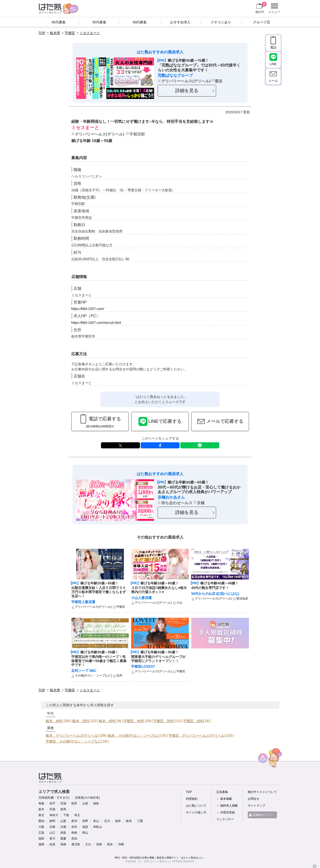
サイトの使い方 (196, 812)
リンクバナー (225, 819)
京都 (63, 827)
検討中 (261, 8)
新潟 (74, 821)
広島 (41, 833)
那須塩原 (242, 598)
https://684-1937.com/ (88, 309)
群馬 (63, 809)
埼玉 (77, 815)
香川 (52, 839)
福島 (96, 803)
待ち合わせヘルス (177, 503)
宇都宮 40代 (134, 721)
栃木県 (55, 33)
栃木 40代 (55, 721)
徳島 (41, 839)
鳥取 (63, 833)
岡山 (85, 833)
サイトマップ (256, 806)
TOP (42, 33)
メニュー (274, 9)
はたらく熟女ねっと (161, 861)
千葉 (66, 815)
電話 (273, 47)
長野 (85, 821)
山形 (85, 803)
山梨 (63, 821)
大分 (88, 844)
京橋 (201, 503)
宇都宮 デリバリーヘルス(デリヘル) (197, 735)
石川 (107, 821)
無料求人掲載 (229, 806)
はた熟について (196, 806)
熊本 (110, 844)
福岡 (41, 844)
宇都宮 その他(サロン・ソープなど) (74, 741)
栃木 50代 (81, 721)
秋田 (74, 803)
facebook (160, 445)
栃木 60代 (108, 721)
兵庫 (52, 827)
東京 (41, 815)
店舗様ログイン (263, 815)
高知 (74, 839)
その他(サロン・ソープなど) (93, 675)
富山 (96, 821)
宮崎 (99, 844)
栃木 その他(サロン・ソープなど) (135, 735)
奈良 (74, 827)
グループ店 (262, 22)
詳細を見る (187, 91)
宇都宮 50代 (164, 721)
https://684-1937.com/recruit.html (96, 323)
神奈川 (54, 815)
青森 (41, 803)
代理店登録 (228, 812)
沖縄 (121, 844)
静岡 (52, 821)
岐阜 (129, 821)
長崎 (63, 844)
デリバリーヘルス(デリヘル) (186, 81)
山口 (52, 833)
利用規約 (192, 799)
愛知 (41, 821)
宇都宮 (70, 33)
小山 (179, 603)
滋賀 (85, 827)
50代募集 (99, 22)
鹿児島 (76, 844)
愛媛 (63, 839)
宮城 (63, 803)
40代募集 (59, 22)
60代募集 (140, 22)
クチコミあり (221, 22)
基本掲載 (226, 799)
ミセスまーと (90, 33)
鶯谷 (219, 81)
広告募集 (222, 792)
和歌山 (98, 827)
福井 (118, 821)
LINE (200, 445)
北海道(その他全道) (87, 798)
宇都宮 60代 (194, 721)
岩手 (52, 803)
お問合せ (254, 799)
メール (273, 81)
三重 (140, 821)
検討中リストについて (262, 792)
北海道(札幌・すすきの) (54, 798)
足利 (119, 675)
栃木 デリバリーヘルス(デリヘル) (72, 735)
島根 (74, 833)
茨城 (52, 809)
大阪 (41, 827)
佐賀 (52, 844)
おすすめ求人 (180, 22)
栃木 (41, 809)
